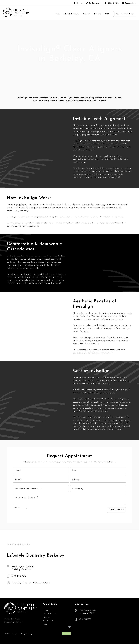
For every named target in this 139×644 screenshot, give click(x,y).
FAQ (107, 14)
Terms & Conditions (12, 619)
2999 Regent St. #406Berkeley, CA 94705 (23, 568)
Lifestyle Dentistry (50, 614)
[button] (71, 14)
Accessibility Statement (13, 622)
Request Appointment (125, 14)
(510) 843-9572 (19, 576)
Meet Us (86, 14)
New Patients (48, 621)
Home (57, 14)
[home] (16, 13)
